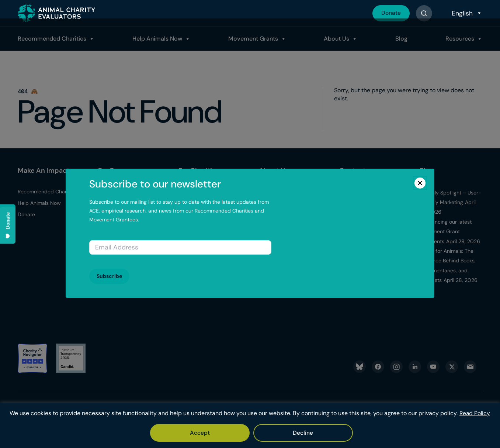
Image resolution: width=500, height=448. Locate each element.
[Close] (420, 183)
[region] (250, 421)
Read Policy (260, 413)
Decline (273, 433)
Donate (390, 13)
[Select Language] (466, 13)
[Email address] (180, 247)
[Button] (424, 13)
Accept (230, 433)
